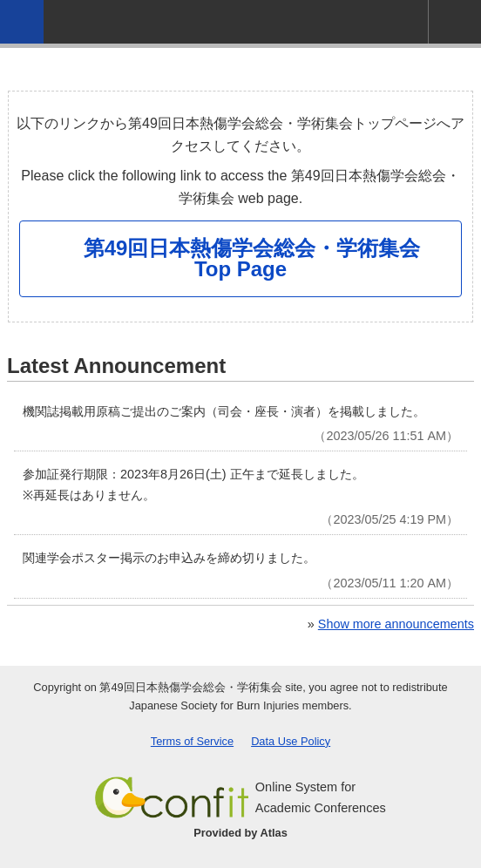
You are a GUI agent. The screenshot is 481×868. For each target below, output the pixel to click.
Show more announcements (396, 624)
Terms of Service (192, 741)
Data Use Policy (291, 741)
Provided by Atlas (240, 833)
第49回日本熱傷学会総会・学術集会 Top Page (252, 258)
